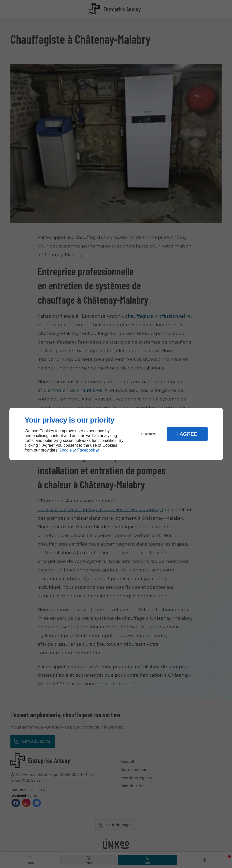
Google (65, 450)
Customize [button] (149, 434)
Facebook (86, 450)
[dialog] (116, 434)
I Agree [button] (187, 434)
